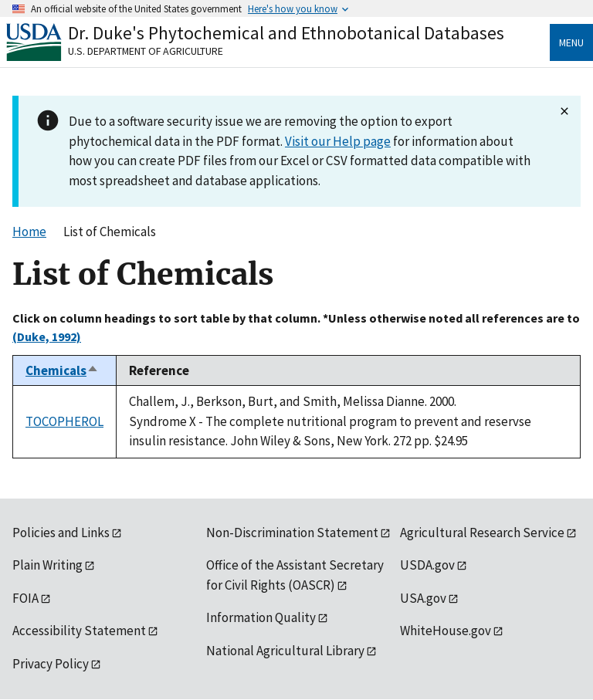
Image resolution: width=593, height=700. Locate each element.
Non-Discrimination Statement (292, 533)
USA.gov (423, 598)
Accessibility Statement (79, 631)
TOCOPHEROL (64, 421)
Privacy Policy (51, 664)
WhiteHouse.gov (446, 631)
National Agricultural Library (285, 651)
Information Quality (261, 617)
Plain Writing (47, 565)
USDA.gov (427, 565)
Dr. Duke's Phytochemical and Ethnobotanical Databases (286, 33)
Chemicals (62, 370)
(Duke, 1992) (47, 336)
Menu (571, 42)
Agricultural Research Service (482, 533)
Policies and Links (61, 533)
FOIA (25, 598)
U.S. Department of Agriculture (146, 51)
